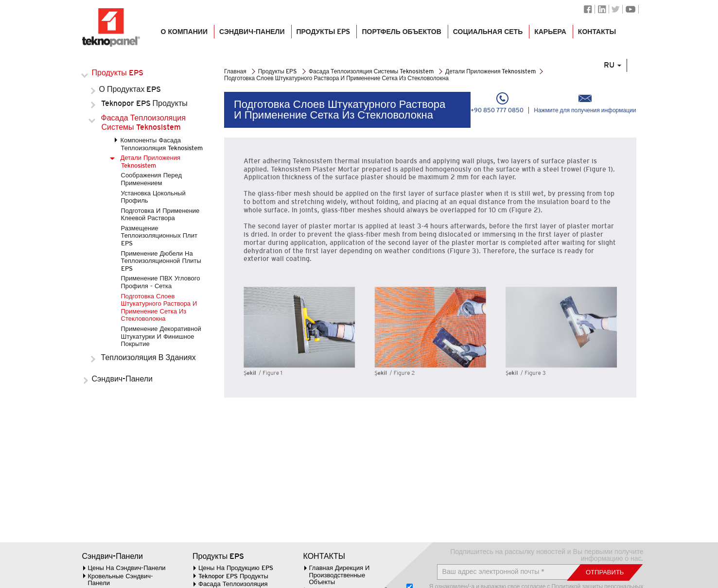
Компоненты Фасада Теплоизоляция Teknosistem (162, 144)
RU (617, 74)
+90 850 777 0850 (497, 103)
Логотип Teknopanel (111, 28)
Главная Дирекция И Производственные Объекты (340, 575)
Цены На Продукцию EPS (236, 568)
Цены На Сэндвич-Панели (127, 568)
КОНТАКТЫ (596, 35)
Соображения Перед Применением (152, 179)
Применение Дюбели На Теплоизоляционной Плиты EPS (161, 261)
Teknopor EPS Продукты (145, 103)
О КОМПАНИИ (184, 35)
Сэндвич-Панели (124, 379)
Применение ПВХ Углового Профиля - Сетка (161, 282)
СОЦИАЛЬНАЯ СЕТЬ (487, 35)
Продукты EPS (323, 35)
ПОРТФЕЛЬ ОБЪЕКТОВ (401, 35)
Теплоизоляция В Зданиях (149, 357)
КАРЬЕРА (550, 35)
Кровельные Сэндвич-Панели (121, 579)
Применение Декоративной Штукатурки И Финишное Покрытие (161, 336)
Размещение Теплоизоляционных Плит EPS (159, 236)
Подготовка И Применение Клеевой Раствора (160, 215)
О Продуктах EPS (131, 89)
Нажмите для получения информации (585, 103)
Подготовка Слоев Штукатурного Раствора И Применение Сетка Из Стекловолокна (159, 308)
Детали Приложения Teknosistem (151, 162)
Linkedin (602, 9)
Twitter (616, 9)
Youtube (630, 9)
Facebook (588, 9)
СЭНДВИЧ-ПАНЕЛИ (252, 35)
